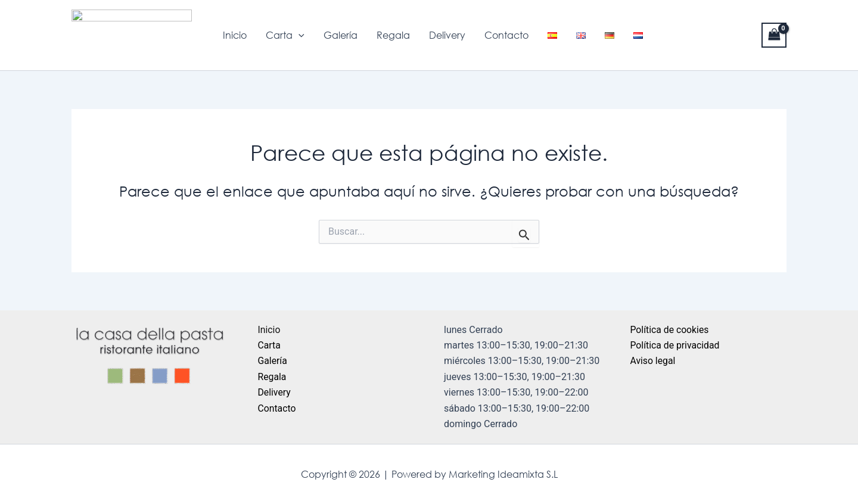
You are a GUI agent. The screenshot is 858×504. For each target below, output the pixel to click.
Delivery (447, 35)
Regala (393, 35)
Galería (341, 35)
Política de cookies (670, 330)
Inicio (235, 35)
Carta (285, 35)
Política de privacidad (676, 345)
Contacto (506, 35)
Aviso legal (653, 361)
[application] (299, 35)
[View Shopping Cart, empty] (774, 35)
